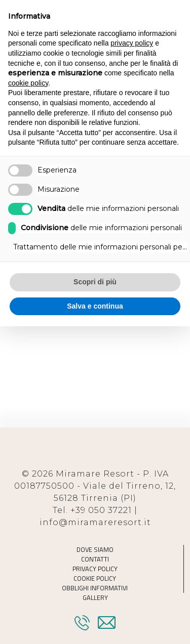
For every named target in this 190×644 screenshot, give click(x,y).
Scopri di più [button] (95, 282)
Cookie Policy (95, 578)
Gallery (95, 598)
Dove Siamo (95, 550)
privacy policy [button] (132, 43)
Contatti (95, 559)
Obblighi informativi (95, 588)
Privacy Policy (95, 569)
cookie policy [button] (28, 83)
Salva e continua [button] (95, 306)
